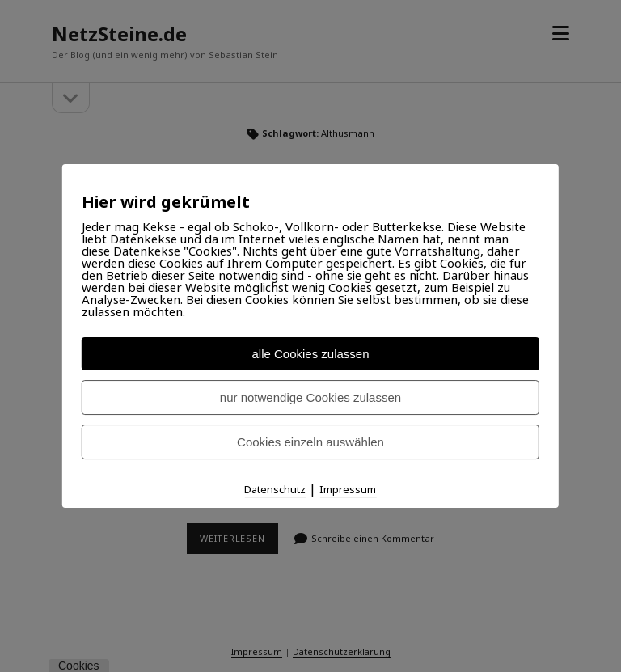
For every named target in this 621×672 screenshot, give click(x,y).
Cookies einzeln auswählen (310, 442)
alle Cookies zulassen (310, 354)
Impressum (348, 489)
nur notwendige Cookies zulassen (310, 397)
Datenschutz (275, 489)
